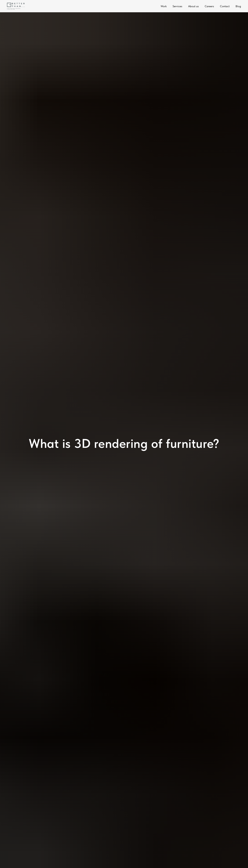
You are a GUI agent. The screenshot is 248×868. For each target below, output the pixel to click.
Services (177, 6)
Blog (238, 6)
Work (164, 6)
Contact (225, 6)
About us (193, 6)
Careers (209, 6)
